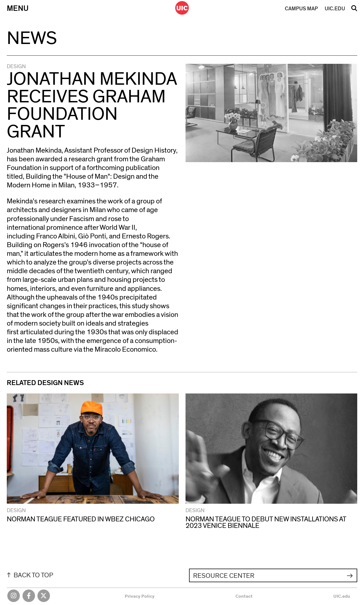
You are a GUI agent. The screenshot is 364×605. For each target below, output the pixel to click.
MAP (301, 9)
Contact (244, 596)
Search (354, 10)
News (32, 38)
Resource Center (224, 576)
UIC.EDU (335, 9)
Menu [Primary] (18, 9)
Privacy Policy (140, 596)
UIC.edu (342, 596)
